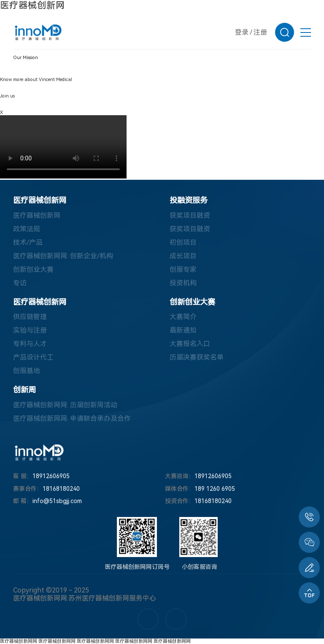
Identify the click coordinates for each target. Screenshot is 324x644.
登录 (242, 32)
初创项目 (183, 242)
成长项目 (183, 256)
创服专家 (183, 269)
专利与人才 (30, 344)
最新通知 (183, 330)
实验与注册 (30, 330)
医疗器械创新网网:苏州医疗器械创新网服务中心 (85, 598)
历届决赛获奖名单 (197, 357)
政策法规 (27, 229)
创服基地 (27, 371)
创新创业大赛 (33, 269)
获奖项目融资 (190, 215)
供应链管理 (30, 317)
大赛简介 (183, 317)
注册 (260, 32)
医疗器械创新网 (32, 5)
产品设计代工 (33, 357)
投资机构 (183, 283)
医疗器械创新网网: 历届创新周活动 (65, 405)
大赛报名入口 (190, 344)
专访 (20, 283)
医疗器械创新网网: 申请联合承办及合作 (72, 418)
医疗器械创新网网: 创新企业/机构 (63, 256)
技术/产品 (28, 242)
